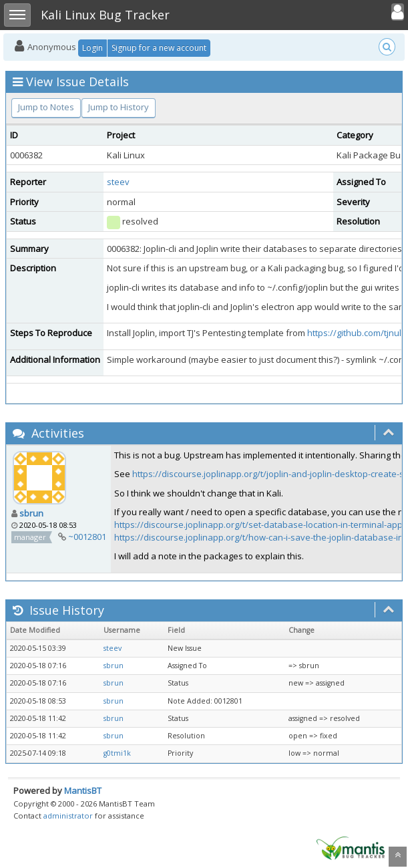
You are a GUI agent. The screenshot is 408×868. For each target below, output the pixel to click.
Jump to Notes (46, 107)
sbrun (31, 513)
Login (92, 48)
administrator (68, 816)
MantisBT (83, 790)
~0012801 (87, 537)
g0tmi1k (117, 753)
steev (118, 182)
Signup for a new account (159, 48)
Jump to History (119, 107)
